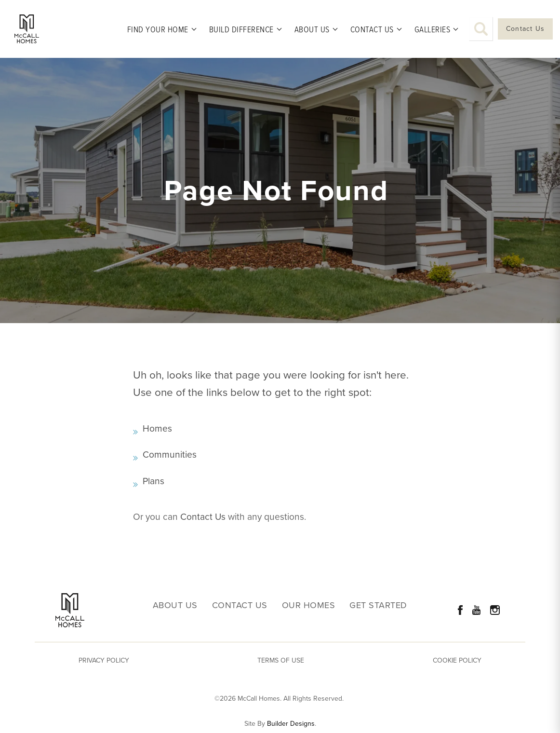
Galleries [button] (433, 29)
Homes (157, 428)
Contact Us (203, 517)
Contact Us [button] (372, 29)
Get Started (378, 605)
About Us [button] (312, 29)
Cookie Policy (457, 660)
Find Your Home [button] (158, 29)
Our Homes (309, 605)
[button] (481, 29)
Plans (153, 481)
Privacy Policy (104, 660)
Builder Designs (291, 724)
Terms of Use (281, 660)
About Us (175, 605)
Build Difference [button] (241, 29)
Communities (170, 455)
